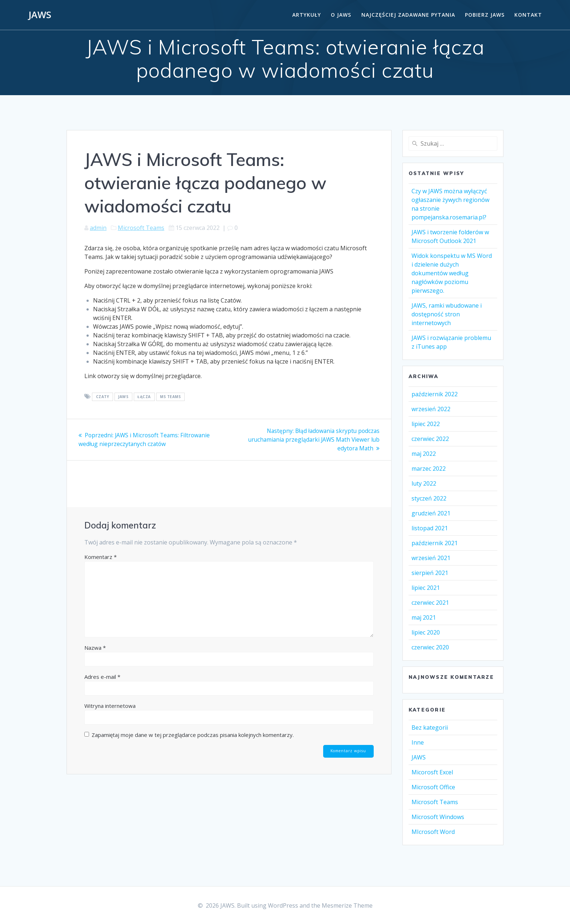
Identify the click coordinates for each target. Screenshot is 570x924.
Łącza (144, 397)
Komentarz (101, 556)
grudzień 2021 (431, 513)
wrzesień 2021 (431, 558)
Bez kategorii (430, 728)
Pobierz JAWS (485, 15)
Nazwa (95, 647)
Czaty (103, 397)
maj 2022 (424, 454)
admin (98, 228)
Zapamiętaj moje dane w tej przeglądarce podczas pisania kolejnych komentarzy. (193, 734)
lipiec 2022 (426, 424)
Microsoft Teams (141, 228)
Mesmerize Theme (347, 905)
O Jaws (341, 15)
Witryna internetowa (110, 705)
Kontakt (528, 15)
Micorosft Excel (432, 772)
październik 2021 (435, 543)
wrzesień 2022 (431, 409)
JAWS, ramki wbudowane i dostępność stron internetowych (447, 314)
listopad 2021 (430, 528)
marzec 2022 (429, 469)
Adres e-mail (102, 676)
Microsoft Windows (438, 817)
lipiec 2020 (426, 632)
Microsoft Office (433, 787)
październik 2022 (435, 394)
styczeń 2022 (429, 498)
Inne (418, 742)
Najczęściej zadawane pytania (408, 15)
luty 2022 (424, 483)
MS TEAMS (170, 397)
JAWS (40, 15)
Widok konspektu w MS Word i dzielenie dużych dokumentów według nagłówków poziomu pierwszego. (452, 273)
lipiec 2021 (426, 588)
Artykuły (307, 15)
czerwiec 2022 (430, 439)
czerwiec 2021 (430, 603)
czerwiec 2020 (430, 647)
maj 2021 (424, 617)
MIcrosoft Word (433, 832)
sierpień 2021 (430, 573)
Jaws (123, 397)
